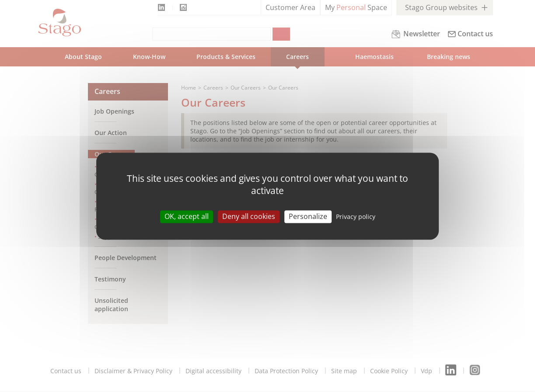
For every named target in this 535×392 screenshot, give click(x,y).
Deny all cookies (249, 216)
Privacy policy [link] (356, 217)
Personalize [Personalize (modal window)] (308, 216)
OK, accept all (187, 216)
